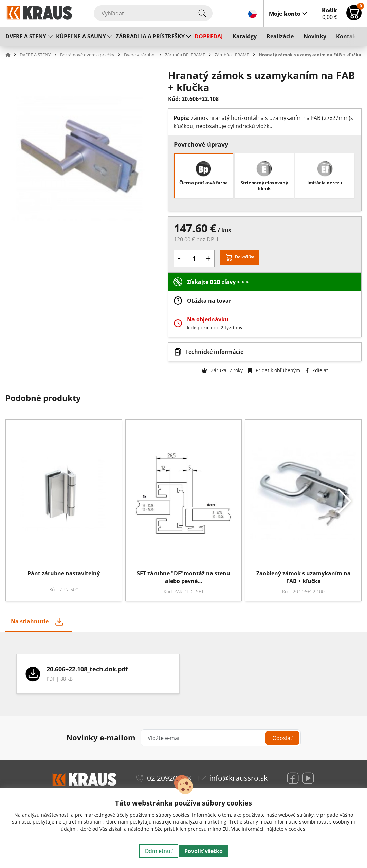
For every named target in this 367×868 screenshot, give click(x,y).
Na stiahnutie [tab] (30, 621)
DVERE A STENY (26, 36)
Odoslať (282, 738)
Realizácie (280, 36)
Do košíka (245, 257)
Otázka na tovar (209, 301)
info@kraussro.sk (238, 778)
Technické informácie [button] (214, 352)
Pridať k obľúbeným (274, 370)
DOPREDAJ (209, 36)
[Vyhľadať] (153, 13)
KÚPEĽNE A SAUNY (81, 36)
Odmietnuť (159, 851)
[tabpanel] (184, 674)
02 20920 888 (169, 778)
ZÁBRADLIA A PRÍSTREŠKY (150, 36)
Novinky (315, 36)
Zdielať (317, 370)
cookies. (298, 829)
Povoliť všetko (204, 851)
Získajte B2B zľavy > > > (218, 282)
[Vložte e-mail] (221, 738)
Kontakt (347, 36)
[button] (12, 55)
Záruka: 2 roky (222, 370)
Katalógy (245, 36)
